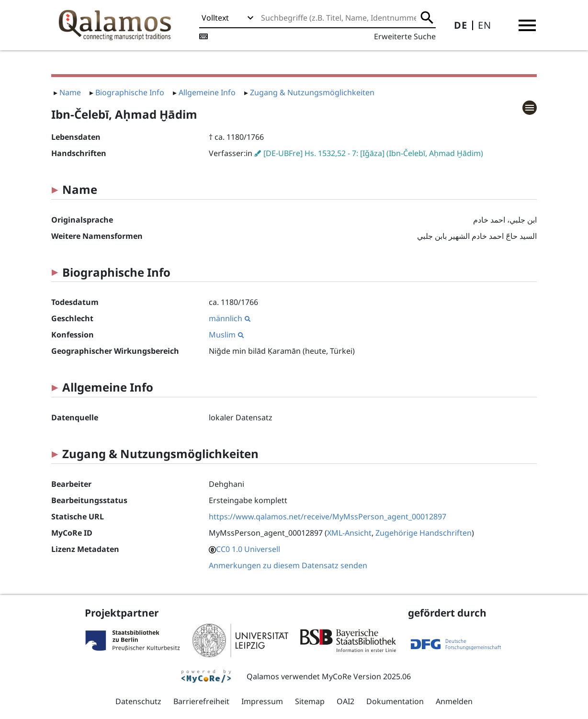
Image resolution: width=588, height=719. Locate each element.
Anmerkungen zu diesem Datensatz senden (288, 565)
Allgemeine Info (207, 92)
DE (461, 25)
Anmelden (454, 701)
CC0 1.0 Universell (248, 549)
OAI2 (345, 701)
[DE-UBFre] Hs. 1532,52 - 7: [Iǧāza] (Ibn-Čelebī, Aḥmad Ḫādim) (373, 153)
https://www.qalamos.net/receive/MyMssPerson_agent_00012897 (328, 517)
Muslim (226, 335)
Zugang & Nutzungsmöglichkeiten (312, 92)
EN (485, 25)
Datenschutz (138, 701)
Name (70, 92)
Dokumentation (395, 701)
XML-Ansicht (349, 533)
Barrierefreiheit (201, 701)
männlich (230, 318)
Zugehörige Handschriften (424, 533)
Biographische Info (130, 92)
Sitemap (310, 701)
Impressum (262, 701)
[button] (527, 25)
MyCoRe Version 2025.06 (366, 676)
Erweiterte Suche (405, 36)
